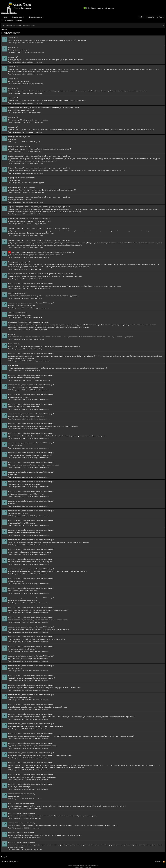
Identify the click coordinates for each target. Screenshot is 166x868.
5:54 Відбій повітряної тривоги (100, 8)
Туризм (41, 163)
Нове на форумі (18, 17)
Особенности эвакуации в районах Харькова (19, 25)
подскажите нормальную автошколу (22, 794)
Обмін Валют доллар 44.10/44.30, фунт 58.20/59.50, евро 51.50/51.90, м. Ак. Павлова (41, 252)
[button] (9, 17)
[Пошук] (160, 17)
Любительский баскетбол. (18, 293)
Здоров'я (41, 183)
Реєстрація (19, 21)
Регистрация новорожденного (19, 137)
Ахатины (12, 334)
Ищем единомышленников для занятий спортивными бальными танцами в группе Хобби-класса (44, 108)
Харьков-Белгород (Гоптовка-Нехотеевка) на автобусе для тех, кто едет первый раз (39, 156)
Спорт (39, 113)
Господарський (43, 330)
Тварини (41, 339)
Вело (39, 371)
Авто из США (13, 38)
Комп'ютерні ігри (45, 289)
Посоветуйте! (13, 365)
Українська (14, 862)
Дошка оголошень (35, 17)
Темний (5, 862)
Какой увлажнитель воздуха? (19, 262)
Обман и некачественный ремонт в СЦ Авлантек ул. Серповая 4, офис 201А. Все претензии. (43, 274)
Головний (41, 52)
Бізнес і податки (44, 257)
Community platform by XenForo (83, 865)
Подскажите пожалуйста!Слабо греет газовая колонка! (28, 322)
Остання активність (7, 21)
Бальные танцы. (14, 344)
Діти (40, 142)
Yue (10, 43)
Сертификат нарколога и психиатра (21, 178)
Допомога (158, 862)
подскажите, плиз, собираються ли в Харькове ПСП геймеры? (31, 283)
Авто (42, 43)
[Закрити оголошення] (163, 25)
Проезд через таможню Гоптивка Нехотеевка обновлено (29, 219)
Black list (41, 279)
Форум (5, 17)
